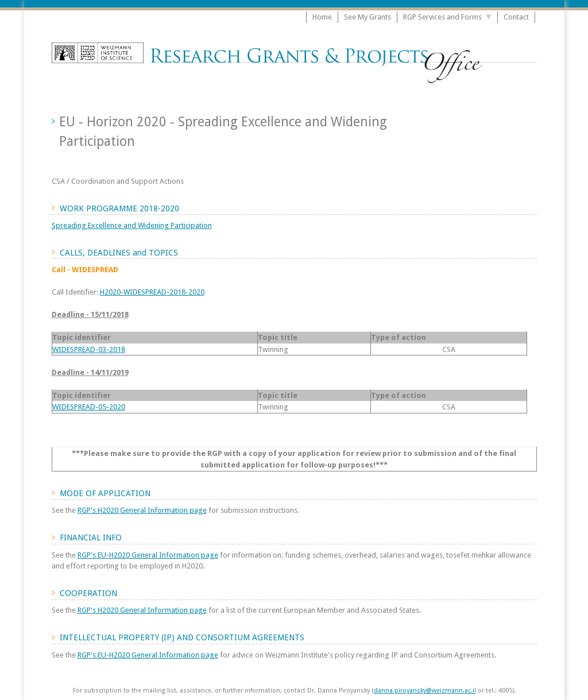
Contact (516, 17)
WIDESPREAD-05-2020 (89, 407)
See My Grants (367, 17)
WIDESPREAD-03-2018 (89, 349)
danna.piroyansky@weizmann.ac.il (425, 691)
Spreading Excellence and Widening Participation (132, 225)
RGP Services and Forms (442, 17)
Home (322, 17)
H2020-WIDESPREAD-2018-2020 (152, 292)
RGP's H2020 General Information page (142, 510)
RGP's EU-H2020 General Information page (148, 555)
